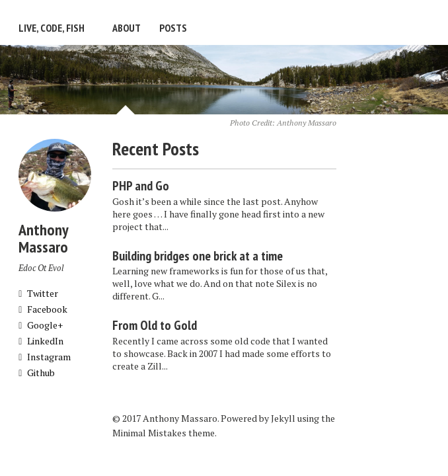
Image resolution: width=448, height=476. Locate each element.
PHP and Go (141, 186)
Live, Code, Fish (52, 28)
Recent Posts (156, 148)
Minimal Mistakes (149, 433)
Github (37, 373)
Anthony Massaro (307, 123)
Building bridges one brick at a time (198, 256)
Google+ (41, 325)
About (127, 28)
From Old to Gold (155, 325)
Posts (173, 28)
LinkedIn (41, 341)
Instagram (45, 357)
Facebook (43, 309)
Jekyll (283, 418)
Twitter (38, 293)
